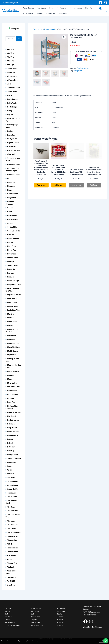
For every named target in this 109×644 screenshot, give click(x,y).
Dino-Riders (12, 182)
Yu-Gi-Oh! (11, 581)
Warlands (11, 567)
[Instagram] (105, 3)
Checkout (8, 617)
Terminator (12, 493)
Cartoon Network (14, 150)
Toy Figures (42, 8)
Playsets (89, 8)
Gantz (10, 212)
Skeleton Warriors (14, 458)
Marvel (10, 325)
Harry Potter (12, 246)
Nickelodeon (12, 391)
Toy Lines (8, 608)
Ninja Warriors (13, 394)
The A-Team (12, 497)
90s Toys (11, 65)
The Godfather (13, 511)
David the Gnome (14, 175)
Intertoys (11, 262)
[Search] (19, 39)
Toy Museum (97, 627)
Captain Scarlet (13, 143)
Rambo (10, 439)
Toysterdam (38, 29)
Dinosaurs (11, 186)
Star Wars (11, 478)
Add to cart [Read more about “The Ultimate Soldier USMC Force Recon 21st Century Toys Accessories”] (94, 185)
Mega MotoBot (13, 343)
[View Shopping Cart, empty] (101, 11)
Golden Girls (12, 227)
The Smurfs (12, 529)
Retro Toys (11, 447)
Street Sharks (13, 485)
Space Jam (12, 462)
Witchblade (12, 577)
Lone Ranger (12, 302)
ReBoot (10, 443)
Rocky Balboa (13, 455)
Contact (8, 620)
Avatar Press (12, 92)
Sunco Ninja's (12, 489)
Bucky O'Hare (12, 139)
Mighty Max (12, 355)
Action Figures (28, 8)
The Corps (11, 507)
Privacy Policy (10, 622)
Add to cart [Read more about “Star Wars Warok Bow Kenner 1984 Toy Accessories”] (76, 185)
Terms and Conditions (13, 625)
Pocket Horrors (13, 420)
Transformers (13, 548)
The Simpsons (13, 525)
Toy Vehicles (61, 8)
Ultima (10, 559)
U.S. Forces (12, 556)
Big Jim (10, 115)
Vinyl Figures (28, 13)
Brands (7, 611)
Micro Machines (13, 347)
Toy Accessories (76, 8)
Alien (9, 84)
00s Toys (11, 49)
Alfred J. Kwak (13, 80)
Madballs (11, 318)
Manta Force (12, 322)
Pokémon (11, 424)
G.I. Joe (10, 208)
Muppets (11, 375)
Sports (10, 470)
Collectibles (62, 13)
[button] (106, 11)
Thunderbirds (12, 536)
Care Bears (12, 147)
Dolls (51, 8)
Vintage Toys (12, 563)
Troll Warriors (13, 552)
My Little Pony (13, 383)
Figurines (40, 13)
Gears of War (12, 216)
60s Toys (11, 53)
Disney (10, 190)
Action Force (12, 69)
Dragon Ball (12, 198)
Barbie (10, 95)
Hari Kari (11, 242)
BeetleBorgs (12, 107)
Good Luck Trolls (14, 231)
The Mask (11, 521)
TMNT (10, 544)
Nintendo (11, 398)
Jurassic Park (13, 265)
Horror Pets (12, 250)
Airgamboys (12, 76)
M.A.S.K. (11, 314)
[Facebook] (100, 3)
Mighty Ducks (13, 351)
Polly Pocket (12, 428)
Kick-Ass (11, 277)
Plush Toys (51, 13)
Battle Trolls (12, 103)
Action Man (12, 72)
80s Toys (11, 61)
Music (10, 379)
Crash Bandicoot (14, 164)
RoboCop (11, 451)
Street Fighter (13, 481)
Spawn (10, 466)
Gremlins (11, 235)
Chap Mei (11, 154)
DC (8, 178)
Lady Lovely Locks (14, 285)
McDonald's (12, 336)
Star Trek (11, 474)
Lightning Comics (14, 295)
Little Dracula (12, 299)
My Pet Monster (13, 387)
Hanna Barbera (13, 239)
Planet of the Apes (14, 412)
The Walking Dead (14, 533)
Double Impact (13, 194)
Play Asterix (12, 416)
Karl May (11, 273)
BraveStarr (11, 135)
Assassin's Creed (14, 88)
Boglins (10, 131)
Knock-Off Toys (13, 281)
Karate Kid (11, 269)
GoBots (10, 223)
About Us (87, 627)
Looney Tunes (13, 306)
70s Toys (11, 57)
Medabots (11, 340)
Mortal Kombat (13, 371)
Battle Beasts (12, 99)
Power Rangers (13, 432)
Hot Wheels (12, 254)
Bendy (10, 111)
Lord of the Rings (14, 310)
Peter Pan (11, 402)
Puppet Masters (13, 435)
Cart (6, 614)
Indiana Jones (13, 258)
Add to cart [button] (41, 185)
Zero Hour (11, 585)
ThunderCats (12, 540)
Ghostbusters (13, 219)
